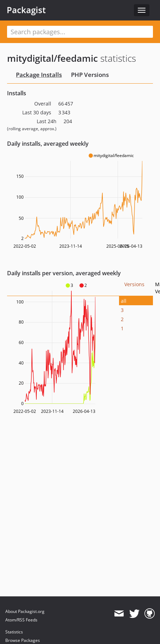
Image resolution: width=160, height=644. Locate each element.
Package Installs (39, 75)
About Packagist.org (25, 611)
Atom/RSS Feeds (21, 620)
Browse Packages (23, 640)
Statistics (14, 632)
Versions (134, 284)
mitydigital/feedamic (52, 58)
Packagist (26, 10)
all (124, 301)
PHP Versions (90, 75)
